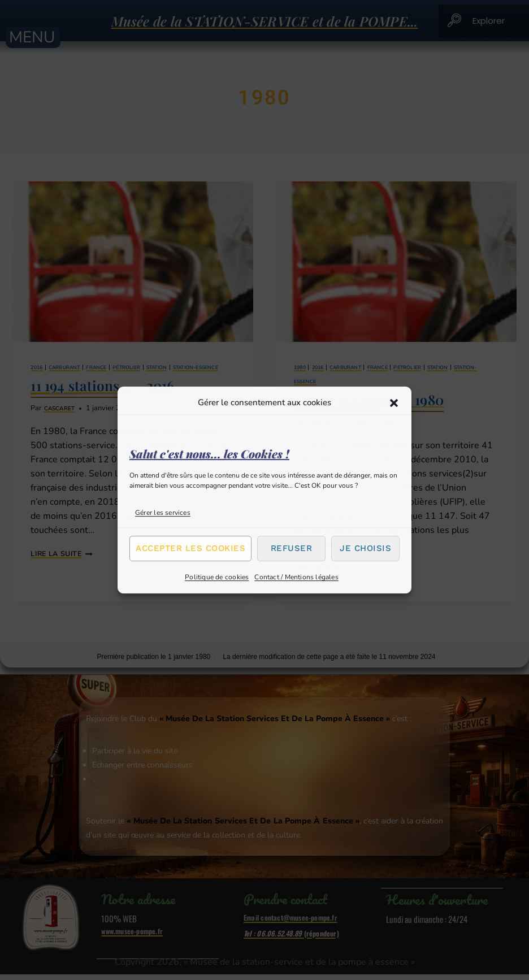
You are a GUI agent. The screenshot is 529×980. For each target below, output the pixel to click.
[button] (394, 403)
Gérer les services (163, 513)
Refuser (292, 548)
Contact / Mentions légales (296, 577)
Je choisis (365, 548)
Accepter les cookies (190, 548)
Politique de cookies (217, 577)
